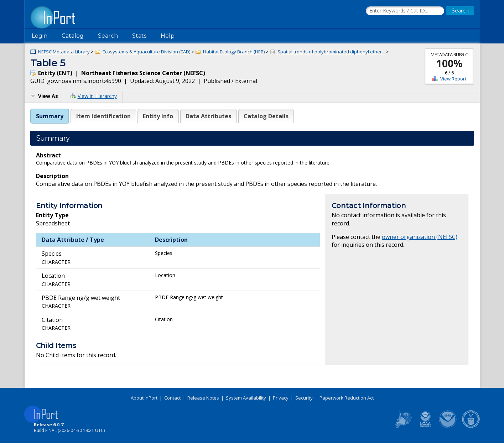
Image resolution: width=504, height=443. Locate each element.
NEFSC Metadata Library (64, 52)
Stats (139, 36)
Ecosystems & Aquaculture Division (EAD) (146, 52)
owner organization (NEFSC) (420, 237)
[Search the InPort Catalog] (405, 11)
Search (108, 36)
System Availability (246, 398)
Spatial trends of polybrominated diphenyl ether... (331, 52)
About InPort (144, 398)
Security (304, 398)
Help (168, 36)
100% (449, 63)
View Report (453, 79)
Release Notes (203, 398)
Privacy (281, 398)
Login (40, 36)
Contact (172, 398)
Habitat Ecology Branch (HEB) (234, 52)
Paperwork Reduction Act (347, 398)
